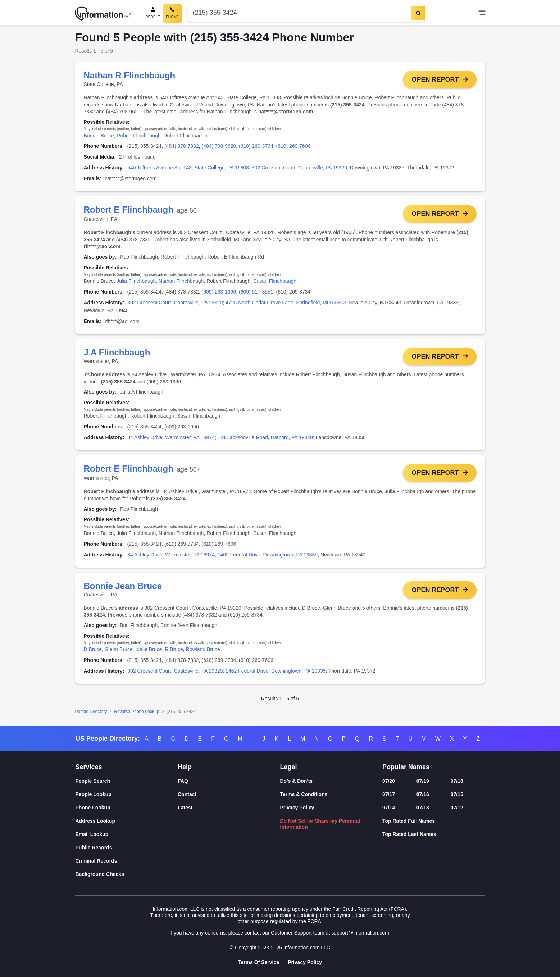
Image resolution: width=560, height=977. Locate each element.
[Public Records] (127, 848)
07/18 (457, 781)
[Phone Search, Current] (172, 13)
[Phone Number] (298, 13)
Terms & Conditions (304, 794)
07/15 (457, 794)
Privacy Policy (297, 808)
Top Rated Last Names (409, 834)
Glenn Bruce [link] (119, 652)
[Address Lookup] (127, 821)
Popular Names (406, 767)
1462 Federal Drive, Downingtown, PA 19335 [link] (268, 556)
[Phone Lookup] (127, 808)
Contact (187, 794)
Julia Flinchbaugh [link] (136, 282)
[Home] (103, 14)
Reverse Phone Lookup (136, 714)
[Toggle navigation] (482, 14)
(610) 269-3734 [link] (256, 146)
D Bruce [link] (93, 652)
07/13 (423, 808)
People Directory (91, 714)
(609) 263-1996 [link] (219, 292)
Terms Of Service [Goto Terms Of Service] (259, 962)
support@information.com (360, 933)
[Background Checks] (127, 874)
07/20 (389, 781)
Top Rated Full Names (409, 821)
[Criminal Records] (127, 861)
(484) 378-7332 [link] (182, 146)
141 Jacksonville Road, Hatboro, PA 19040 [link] (265, 439)
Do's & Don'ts (297, 781)
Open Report (435, 79)
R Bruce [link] (174, 652)
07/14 (389, 808)
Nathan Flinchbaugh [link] (181, 282)
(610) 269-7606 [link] (293, 146)
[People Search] (153, 13)
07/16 (423, 794)
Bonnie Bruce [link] (99, 136)
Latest (185, 808)
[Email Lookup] (127, 834)
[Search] (418, 13)
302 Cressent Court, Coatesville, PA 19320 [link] (299, 168)
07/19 (423, 781)
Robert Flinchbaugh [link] (138, 136)
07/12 (457, 808)
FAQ (183, 781)
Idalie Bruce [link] (149, 652)
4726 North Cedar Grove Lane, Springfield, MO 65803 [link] (286, 303)
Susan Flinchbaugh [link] (275, 282)
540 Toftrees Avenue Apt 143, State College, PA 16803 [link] (188, 168)
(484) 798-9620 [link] (219, 146)
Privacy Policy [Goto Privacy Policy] (305, 962)
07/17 (389, 794)
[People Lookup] (127, 794)
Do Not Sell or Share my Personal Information (320, 824)
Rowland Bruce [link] (203, 652)
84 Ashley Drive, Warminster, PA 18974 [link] (171, 439)
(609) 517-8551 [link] (256, 292)
